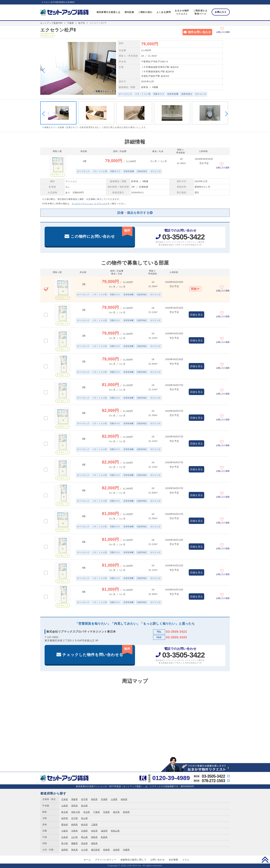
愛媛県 (75, 843)
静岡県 (75, 825)
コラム (186, 860)
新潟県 (84, 806)
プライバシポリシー (106, 860)
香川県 (65, 843)
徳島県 (94, 843)
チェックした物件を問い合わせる (97, 651)
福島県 (124, 799)
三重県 (94, 825)
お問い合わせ (158, 860)
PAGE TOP (265, 860)
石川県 (75, 818)
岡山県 (84, 837)
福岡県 (65, 850)
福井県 (65, 818)
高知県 (84, 843)
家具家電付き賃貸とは (108, 12)
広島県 (65, 837)
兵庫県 (75, 831)
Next (112, 71)
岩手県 (84, 799)
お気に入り (221, 12)
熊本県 (75, 850)
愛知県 (65, 825)
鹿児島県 (95, 850)
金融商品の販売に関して (133, 860)
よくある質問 (164, 12)
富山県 (84, 818)
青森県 (75, 799)
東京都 (65, 812)
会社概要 (173, 860)
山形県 (114, 799)
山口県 (75, 837)
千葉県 (70, 23)
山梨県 (65, 806)
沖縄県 (126, 850)
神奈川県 (76, 812)
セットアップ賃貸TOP (51, 23)
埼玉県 (87, 812)
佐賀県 (116, 850)
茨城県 (106, 812)
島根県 (104, 837)
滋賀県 (104, 831)
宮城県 (104, 799)
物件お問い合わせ (200, 32)
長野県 (75, 806)
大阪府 (65, 831)
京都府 (84, 831)
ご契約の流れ (145, 12)
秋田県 (94, 799)
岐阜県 (84, 825)
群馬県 (126, 812)
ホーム (87, 860)
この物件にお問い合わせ (102, 233)
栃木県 (116, 812)
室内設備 (129, 12)
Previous (45, 71)
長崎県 (106, 850)
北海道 (65, 799)
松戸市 (82, 23)
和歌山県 (115, 831)
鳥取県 (94, 837)
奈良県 (94, 831)
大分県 (84, 850)
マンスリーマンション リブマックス (90, 204)
